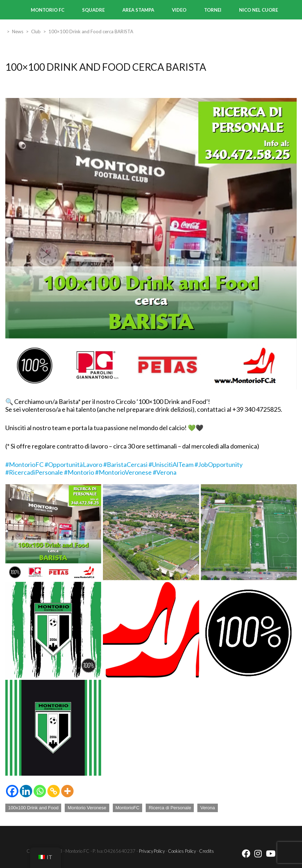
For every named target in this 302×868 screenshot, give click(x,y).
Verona (207, 808)
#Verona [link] (165, 472)
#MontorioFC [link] (24, 464)
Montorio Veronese (87, 808)
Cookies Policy (182, 851)
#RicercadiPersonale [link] (34, 472)
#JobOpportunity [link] (219, 464)
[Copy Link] (54, 791)
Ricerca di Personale (170, 808)
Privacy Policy (152, 851)
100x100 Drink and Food (33, 808)
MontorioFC (128, 808)
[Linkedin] (26, 791)
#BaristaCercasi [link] (125, 464)
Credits (207, 851)
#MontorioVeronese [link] (123, 472)
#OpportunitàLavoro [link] (73, 464)
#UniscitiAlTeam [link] (171, 464)
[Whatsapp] (40, 791)
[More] (67, 791)
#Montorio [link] (79, 472)
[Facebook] (12, 791)
